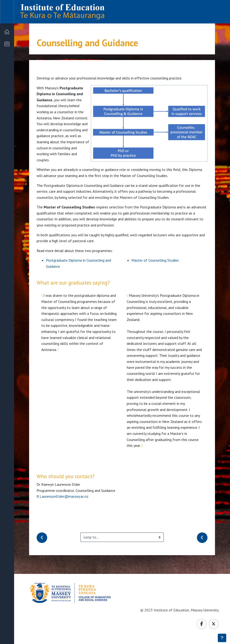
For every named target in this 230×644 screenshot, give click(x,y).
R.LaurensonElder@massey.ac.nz (63, 496)
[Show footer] (222, 638)
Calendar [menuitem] (120, 11)
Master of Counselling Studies (155, 260)
